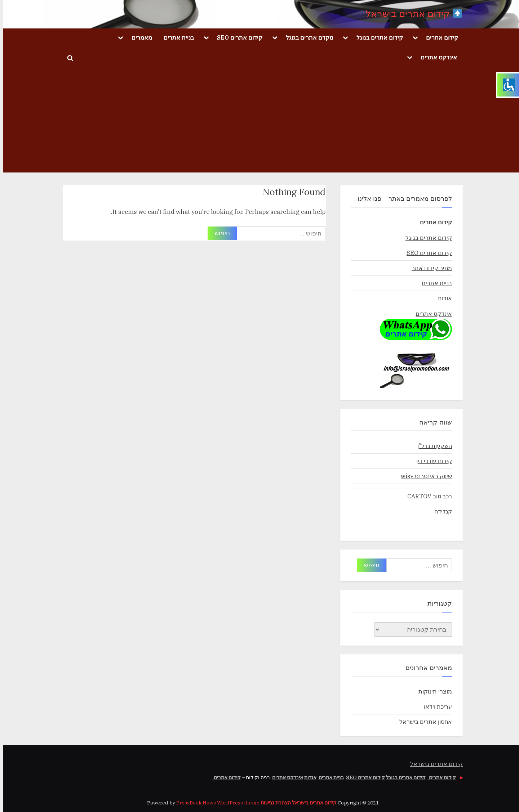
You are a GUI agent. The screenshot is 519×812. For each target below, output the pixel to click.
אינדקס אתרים (436, 57)
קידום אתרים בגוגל (376, 37)
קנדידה (440, 511)
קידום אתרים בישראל (411, 14)
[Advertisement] (259, 122)
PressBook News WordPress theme (215, 803)
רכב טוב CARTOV (426, 496)
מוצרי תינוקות (432, 691)
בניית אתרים (176, 37)
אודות (442, 298)
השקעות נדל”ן (431, 446)
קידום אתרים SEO (236, 37)
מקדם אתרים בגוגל (306, 37)
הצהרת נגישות (272, 803)
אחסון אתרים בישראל (422, 721)
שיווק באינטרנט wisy (423, 476)
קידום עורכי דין (431, 461)
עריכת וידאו (435, 706)
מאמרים (139, 37)
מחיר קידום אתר (429, 268)
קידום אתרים (439, 37)
